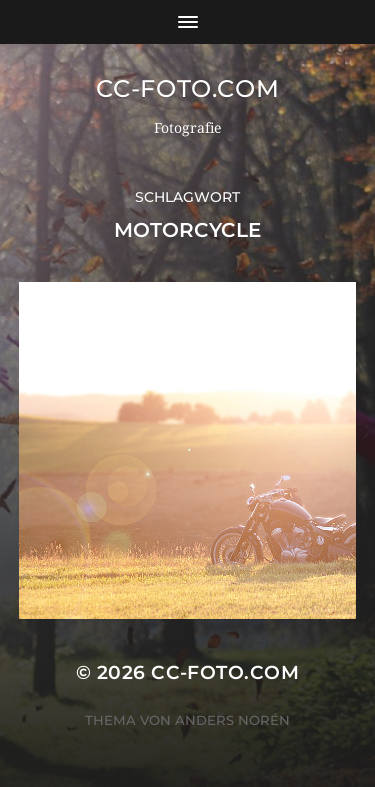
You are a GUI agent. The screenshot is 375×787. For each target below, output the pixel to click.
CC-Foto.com (188, 88)
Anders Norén (232, 720)
